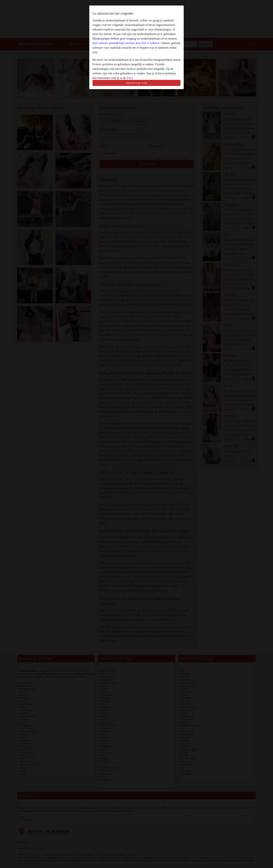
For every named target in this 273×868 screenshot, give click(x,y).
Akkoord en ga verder (136, 83)
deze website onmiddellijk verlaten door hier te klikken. (126, 43)
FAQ (130, 78)
